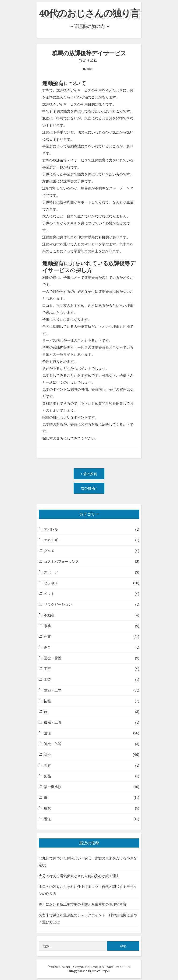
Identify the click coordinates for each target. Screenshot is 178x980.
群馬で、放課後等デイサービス (67, 90)
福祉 (90, 69)
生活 (47, 733)
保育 (47, 647)
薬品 (47, 776)
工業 (47, 679)
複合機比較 (53, 787)
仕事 (47, 636)
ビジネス (51, 583)
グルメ (49, 551)
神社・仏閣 (53, 744)
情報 (47, 701)
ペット (49, 594)
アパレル (51, 529)
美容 (47, 765)
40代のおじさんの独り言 (89, 13)
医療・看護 (53, 658)
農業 (47, 808)
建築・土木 (53, 690)
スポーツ (51, 572)
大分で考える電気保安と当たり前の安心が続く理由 (79, 876)
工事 (47, 669)
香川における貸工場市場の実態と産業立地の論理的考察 (83, 904)
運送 (47, 819)
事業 (47, 626)
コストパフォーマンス (61, 561)
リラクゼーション (58, 604)
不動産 (49, 615)
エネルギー (53, 540)
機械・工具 (53, 722)
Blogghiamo (78, 971)
